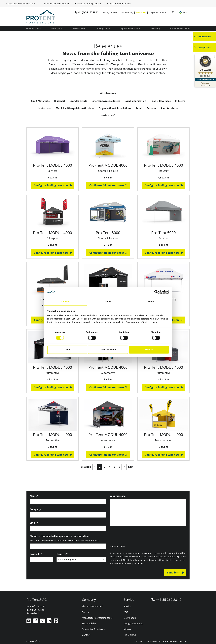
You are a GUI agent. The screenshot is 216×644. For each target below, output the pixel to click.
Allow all (149, 350)
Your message (118, 496)
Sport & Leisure (169, 108)
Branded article (78, 101)
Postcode (36, 554)
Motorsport (45, 108)
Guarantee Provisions (94, 629)
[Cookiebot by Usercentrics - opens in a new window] (156, 292)
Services (151, 108)
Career (86, 612)
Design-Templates (133, 624)
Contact (164, 12)
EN (183, 12)
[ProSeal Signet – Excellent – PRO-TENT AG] (205, 67)
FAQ (126, 612)
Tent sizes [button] (57, 29)
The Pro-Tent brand (92, 606)
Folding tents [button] (33, 29)
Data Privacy (152, 641)
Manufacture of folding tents (97, 618)
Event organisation (135, 101)
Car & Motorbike (40, 101)
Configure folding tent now (51, 185)
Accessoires (79, 29)
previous (86, 467)
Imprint (139, 641)
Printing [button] (155, 29)
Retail (139, 108)
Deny (67, 350)
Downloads (130, 618)
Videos (127, 629)
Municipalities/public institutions (75, 108)
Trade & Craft (108, 115)
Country (62, 554)
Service (127, 606)
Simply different (111, 12)
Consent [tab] (65, 302)
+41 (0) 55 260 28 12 (88, 12)
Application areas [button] (130, 29)
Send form (174, 572)
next (131, 467)
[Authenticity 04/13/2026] (205, 84)
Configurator (103, 29)
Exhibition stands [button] (180, 29)
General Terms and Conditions (174, 641)
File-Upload (130, 635)
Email (34, 523)
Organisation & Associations (115, 108)
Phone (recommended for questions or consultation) (60, 536)
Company (35, 509)
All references (108, 93)
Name (34, 496)
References (141, 12)
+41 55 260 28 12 (169, 599)
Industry (180, 101)
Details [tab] (108, 302)
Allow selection (108, 350)
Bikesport (60, 101)
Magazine (153, 12)
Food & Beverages (161, 101)
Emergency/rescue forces (106, 101)
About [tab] (151, 302)
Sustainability (127, 12)
